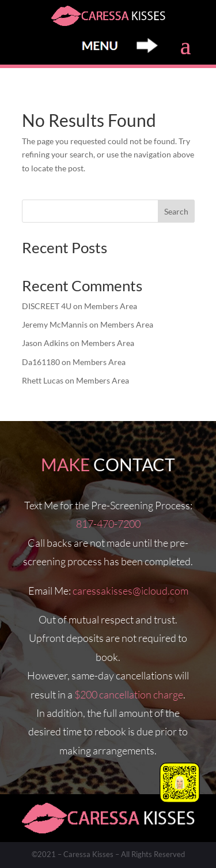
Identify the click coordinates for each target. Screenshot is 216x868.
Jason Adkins (45, 343)
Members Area (111, 306)
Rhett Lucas (43, 380)
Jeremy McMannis (55, 324)
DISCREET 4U (47, 306)
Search (176, 211)
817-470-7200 (108, 524)
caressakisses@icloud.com (130, 591)
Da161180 (41, 362)
